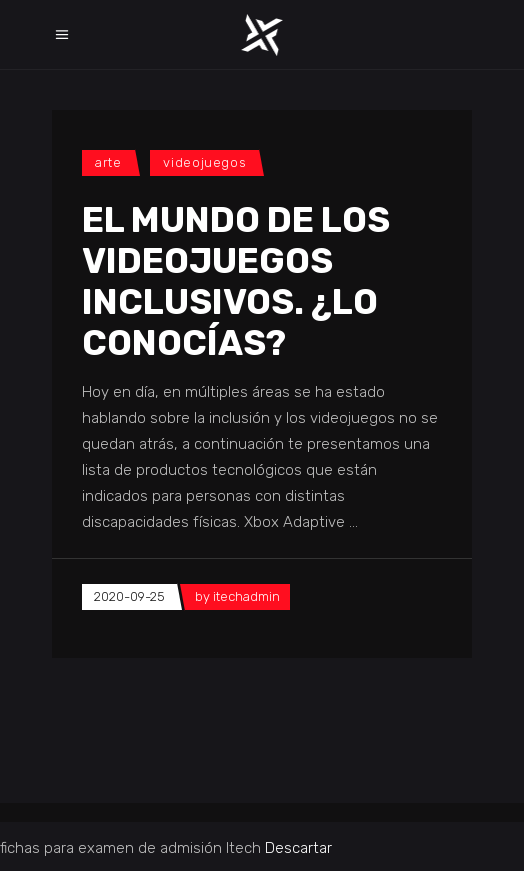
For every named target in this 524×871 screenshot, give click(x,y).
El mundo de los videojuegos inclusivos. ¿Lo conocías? (236, 281)
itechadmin (246, 596)
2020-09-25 (129, 596)
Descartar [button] (298, 848)
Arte (108, 162)
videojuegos (204, 162)
